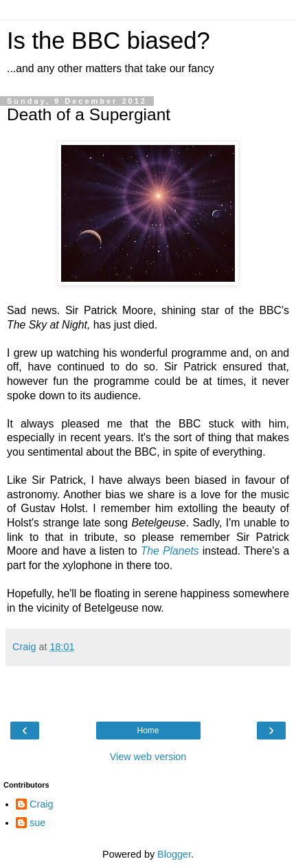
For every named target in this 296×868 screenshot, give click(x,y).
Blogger (174, 854)
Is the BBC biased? (109, 41)
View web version (148, 757)
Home (148, 731)
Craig (41, 804)
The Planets (170, 551)
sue (37, 823)
